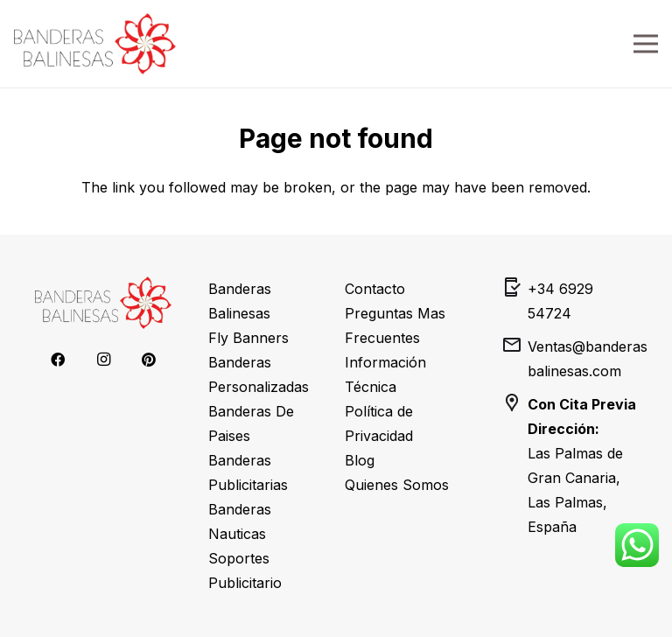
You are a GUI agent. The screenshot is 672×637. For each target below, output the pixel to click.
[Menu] (646, 44)
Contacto (375, 289)
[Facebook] (58, 360)
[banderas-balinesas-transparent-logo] (95, 44)
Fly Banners (248, 338)
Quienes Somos (397, 485)
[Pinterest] (149, 360)
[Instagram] (103, 360)
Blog (360, 460)
